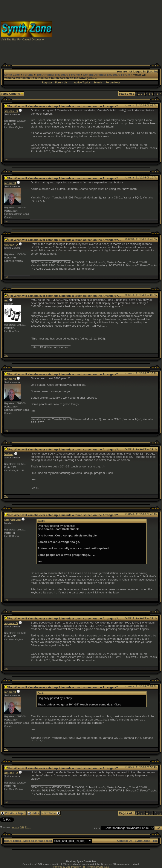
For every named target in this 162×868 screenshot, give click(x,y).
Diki (22, 827)
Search (98, 83)
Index (33, 813)
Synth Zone (12, 75)
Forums (28, 75)
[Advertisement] (107, 31)
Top (6, 160)
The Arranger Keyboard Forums (58, 75)
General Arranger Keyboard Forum (106, 75)
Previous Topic (13, 813)
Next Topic (51, 813)
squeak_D (11, 111)
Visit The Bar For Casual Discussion (23, 39)
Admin (15, 827)
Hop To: (97, 828)
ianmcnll (10, 183)
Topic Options (12, 94)
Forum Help (113, 83)
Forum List (62, 83)
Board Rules (13, 841)
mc (6, 300)
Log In (153, 71)
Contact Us (125, 841)
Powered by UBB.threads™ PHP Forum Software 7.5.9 (81, 867)
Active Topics (82, 83)
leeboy (9, 454)
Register (47, 83)
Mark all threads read (38, 841)
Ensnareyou (12, 520)
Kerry (28, 827)
